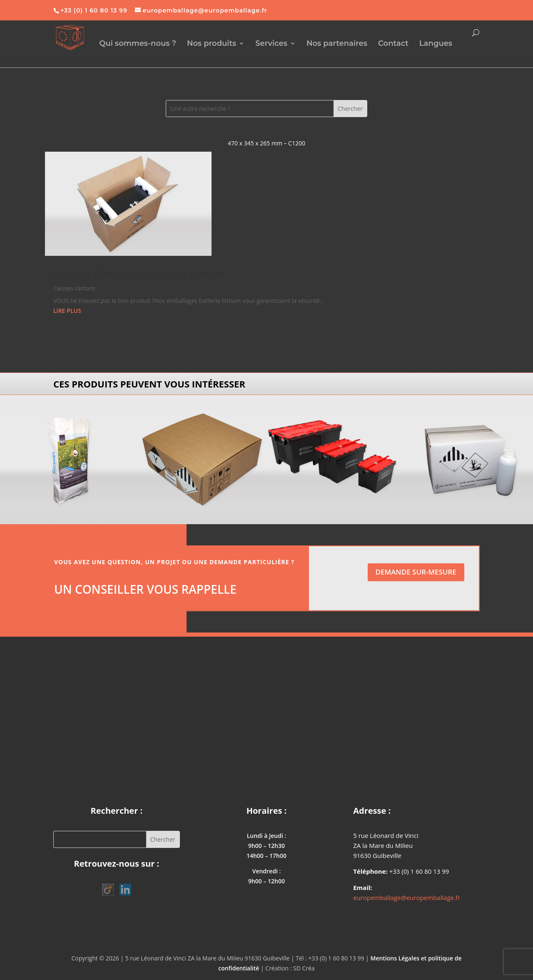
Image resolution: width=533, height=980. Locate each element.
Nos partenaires (337, 44)
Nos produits (212, 44)
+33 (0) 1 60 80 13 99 (94, 10)
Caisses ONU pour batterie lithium (139, 274)
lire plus (67, 311)
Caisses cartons (74, 288)
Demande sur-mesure (416, 572)
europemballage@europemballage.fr (407, 897)
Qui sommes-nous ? (138, 44)
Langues (436, 44)
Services (271, 44)
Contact (393, 44)
